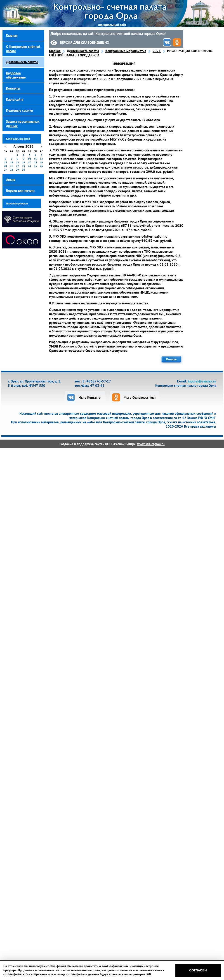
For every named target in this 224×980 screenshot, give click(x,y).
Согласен (198, 970)
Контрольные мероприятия (126, 51)
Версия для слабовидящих (85, 42)
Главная (55, 51)
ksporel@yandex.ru (202, 381)
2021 (157, 51)
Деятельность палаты (83, 51)
